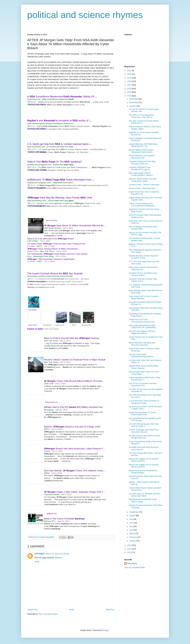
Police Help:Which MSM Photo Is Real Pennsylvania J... (145, 379)
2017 (129, 85)
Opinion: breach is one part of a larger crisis (72, 427)
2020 (129, 74)
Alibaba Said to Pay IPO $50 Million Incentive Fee (73, 407)
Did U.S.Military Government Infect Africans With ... (143, 228)
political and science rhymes (85, 15)
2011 (129, 552)
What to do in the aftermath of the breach (51, 239)
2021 (129, 71)
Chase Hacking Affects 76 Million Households (53, 249)
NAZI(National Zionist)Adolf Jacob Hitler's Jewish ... (143, 501)
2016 (129, 89)
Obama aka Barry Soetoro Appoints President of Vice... (143, 257)
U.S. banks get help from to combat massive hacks (59, 144)
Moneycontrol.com (52, 402)
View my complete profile (134, 567)
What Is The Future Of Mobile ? (65, 519)
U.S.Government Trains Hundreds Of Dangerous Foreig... (144, 402)
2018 (129, 81)
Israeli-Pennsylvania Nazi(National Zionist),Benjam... (143, 472)
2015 (129, 92)
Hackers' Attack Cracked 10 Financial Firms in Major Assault (75, 360)
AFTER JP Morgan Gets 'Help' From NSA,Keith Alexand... (144, 431)
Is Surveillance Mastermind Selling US (62, 97)
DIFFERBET (40, 554)
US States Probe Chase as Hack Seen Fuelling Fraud (56, 244)
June (132, 523)
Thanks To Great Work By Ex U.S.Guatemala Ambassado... (142, 205)
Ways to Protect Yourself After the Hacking (71, 338)
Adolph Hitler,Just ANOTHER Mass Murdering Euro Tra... (143, 145)
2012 (129, 549)
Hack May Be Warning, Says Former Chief (60, 198)
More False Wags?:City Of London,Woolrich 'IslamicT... (141, 174)
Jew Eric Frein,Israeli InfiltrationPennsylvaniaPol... (142, 355)
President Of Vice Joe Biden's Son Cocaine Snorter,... (143, 274)
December (134, 99)
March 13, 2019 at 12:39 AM (57, 554)
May (131, 526)
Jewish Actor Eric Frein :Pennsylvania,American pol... (142, 321)
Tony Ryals (132, 563)
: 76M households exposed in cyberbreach (51, 259)
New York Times (52, 221)
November (134, 102)
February (133, 537)
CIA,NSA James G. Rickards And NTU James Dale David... (145, 495)
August (132, 516)
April (131, 530)
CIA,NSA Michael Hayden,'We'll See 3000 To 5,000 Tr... (144, 425)
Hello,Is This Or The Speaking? (55, 162)
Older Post (110, 610)
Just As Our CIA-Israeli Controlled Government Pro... (143, 385)
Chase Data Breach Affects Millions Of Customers (76, 381)
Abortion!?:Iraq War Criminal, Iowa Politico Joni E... (143, 280)
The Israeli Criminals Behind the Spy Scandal (55, 274)
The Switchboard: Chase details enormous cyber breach (57, 254)
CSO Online (32, 310)
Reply (37, 562)
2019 (129, 78)
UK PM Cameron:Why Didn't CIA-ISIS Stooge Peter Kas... (144, 437)
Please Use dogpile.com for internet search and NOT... (144, 460)
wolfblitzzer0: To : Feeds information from (61, 180)
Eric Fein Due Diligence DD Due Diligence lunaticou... (142, 332)
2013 (129, 545)
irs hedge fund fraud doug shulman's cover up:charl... (144, 448)
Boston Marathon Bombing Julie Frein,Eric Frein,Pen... (142, 344)
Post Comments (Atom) (48, 614)
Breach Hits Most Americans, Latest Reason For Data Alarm (80, 449)
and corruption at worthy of (59, 121)
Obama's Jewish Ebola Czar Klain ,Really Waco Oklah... (143, 180)
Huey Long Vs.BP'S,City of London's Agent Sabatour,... (144, 297)
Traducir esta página (37, 129)
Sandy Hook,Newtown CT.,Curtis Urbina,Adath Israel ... (142, 414)
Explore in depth (35, 329)
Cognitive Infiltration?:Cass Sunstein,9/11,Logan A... (140, 168)
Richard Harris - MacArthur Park (142, 188)
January (133, 541)
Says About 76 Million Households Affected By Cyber (78, 225)
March (132, 534)
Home (72, 610)
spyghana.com (52, 514)
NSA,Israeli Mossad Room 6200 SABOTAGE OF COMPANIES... (143, 326)
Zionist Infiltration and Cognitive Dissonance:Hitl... (142, 157)
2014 (129, 96)
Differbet (58, 558)
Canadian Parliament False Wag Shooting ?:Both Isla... (142, 163)
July (131, 519)
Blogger (106, 630)
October (133, 106)
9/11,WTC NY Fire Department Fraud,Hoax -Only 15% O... (141, 116)
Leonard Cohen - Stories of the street (144, 185)
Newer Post (33, 610)
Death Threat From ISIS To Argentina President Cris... (144, 193)
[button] (29, 102)
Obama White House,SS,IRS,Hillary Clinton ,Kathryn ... (144, 367)
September (134, 512)
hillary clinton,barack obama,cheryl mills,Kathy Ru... (143, 268)
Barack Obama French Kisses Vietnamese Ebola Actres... (141, 151)
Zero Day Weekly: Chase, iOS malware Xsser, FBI (77, 470)
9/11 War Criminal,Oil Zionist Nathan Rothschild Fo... (144, 122)
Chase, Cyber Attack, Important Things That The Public (80, 492)
